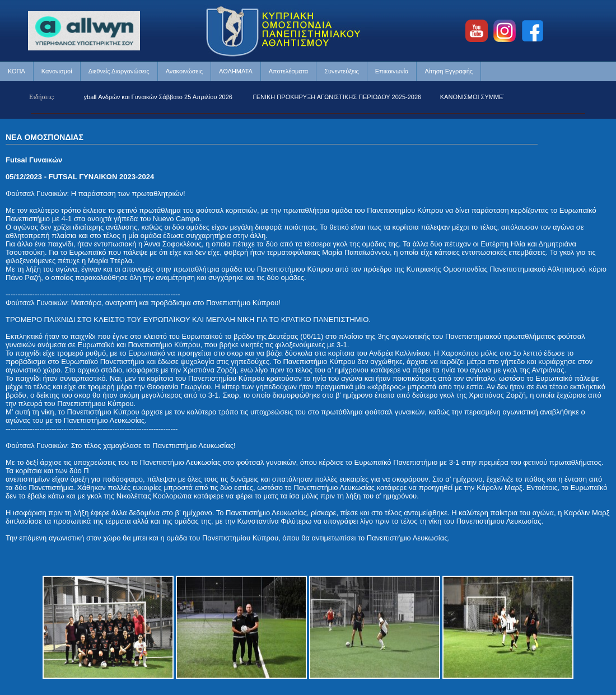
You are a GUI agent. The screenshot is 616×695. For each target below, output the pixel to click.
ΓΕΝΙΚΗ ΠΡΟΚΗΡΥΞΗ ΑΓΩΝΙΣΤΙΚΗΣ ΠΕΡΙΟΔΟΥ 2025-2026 (340, 97)
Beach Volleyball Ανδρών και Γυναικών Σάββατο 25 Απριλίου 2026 (145, 97)
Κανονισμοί (57, 71)
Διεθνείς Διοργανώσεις (119, 71)
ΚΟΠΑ (17, 71)
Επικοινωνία (392, 71)
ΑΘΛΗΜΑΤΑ (236, 71)
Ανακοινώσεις (184, 71)
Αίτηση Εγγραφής (449, 71)
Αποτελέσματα (288, 71)
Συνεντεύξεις (342, 71)
